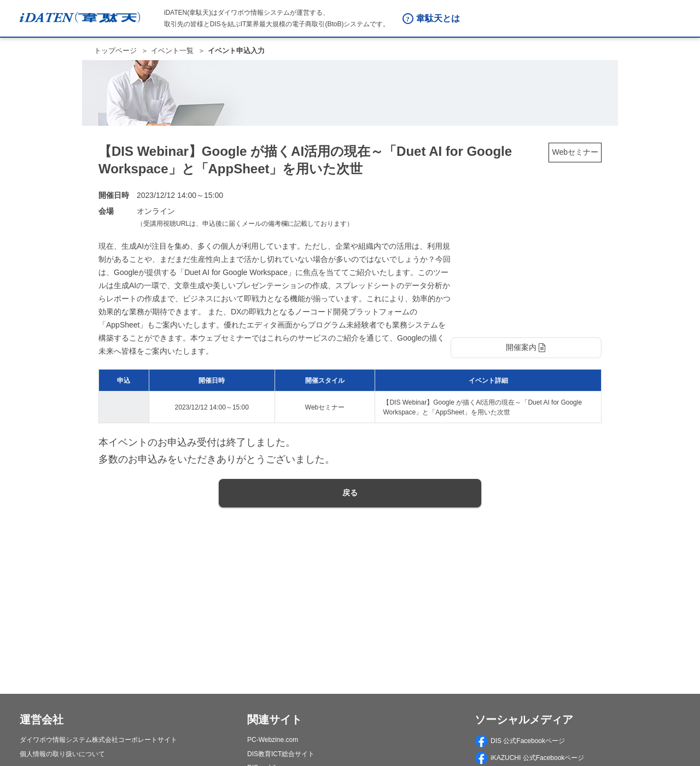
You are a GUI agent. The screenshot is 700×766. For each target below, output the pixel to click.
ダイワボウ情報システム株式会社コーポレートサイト (98, 740)
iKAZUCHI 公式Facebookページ (529, 758)
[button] (526, 348)
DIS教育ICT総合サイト (281, 754)
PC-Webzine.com (273, 740)
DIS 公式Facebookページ (520, 741)
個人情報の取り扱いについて (62, 754)
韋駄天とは (438, 18)
